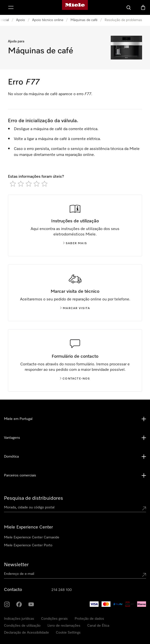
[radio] (13, 184)
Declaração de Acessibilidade (26, 633)
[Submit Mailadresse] (144, 575)
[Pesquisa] (129, 7)
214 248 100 (62, 590)
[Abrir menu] (11, 7)
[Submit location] (144, 508)
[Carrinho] (143, 7)
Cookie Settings (68, 633)
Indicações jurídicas (19, 619)
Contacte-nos (75, 379)
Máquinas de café (84, 20)
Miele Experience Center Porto (28, 545)
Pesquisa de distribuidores (33, 498)
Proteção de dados (89, 619)
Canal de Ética (98, 626)
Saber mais (75, 243)
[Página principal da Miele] (75, 7)
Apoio (21, 20)
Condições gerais (54, 619)
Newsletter (16, 565)
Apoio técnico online (48, 20)
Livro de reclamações (64, 626)
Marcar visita (75, 308)
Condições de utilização (22, 626)
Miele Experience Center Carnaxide (32, 537)
